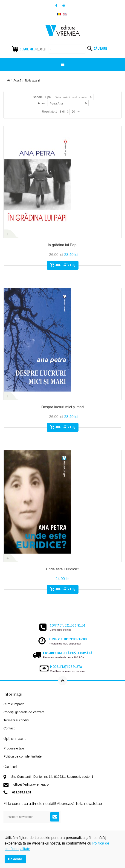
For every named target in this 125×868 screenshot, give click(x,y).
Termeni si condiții (16, 720)
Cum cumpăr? (14, 704)
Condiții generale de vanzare (24, 712)
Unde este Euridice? (62, 569)
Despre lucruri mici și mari (62, 407)
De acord (15, 859)
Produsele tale (14, 748)
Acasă (17, 81)
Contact (9, 728)
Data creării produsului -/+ (72, 97)
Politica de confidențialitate (23, 756)
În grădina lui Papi (62, 245)
